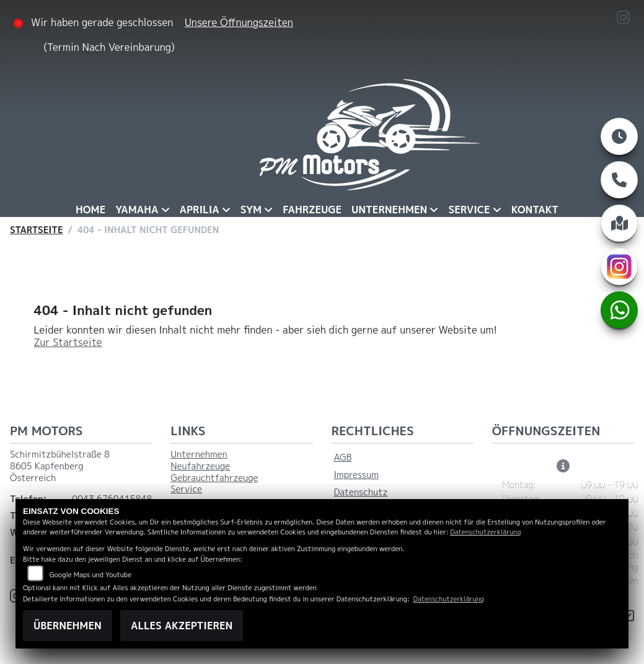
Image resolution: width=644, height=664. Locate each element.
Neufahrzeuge (200, 466)
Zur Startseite (68, 342)
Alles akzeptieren (182, 626)
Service (469, 210)
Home (90, 210)
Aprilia (200, 210)
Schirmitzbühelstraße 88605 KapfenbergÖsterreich (60, 466)
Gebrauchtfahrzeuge (214, 478)
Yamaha (137, 210)
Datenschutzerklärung (485, 532)
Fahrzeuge (312, 210)
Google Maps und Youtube (90, 574)
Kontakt (535, 210)
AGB (343, 458)
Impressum (356, 475)
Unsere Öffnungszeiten (239, 22)
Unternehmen (389, 210)
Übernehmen (68, 626)
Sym (251, 210)
